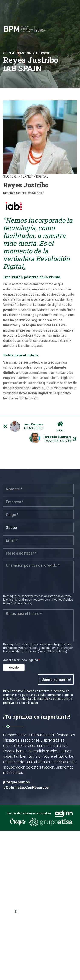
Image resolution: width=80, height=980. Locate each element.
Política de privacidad (21, 926)
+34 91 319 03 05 (21, 900)
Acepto (14, 668)
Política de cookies (19, 932)
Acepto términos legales (22, 660)
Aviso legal (14, 944)
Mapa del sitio (16, 938)
